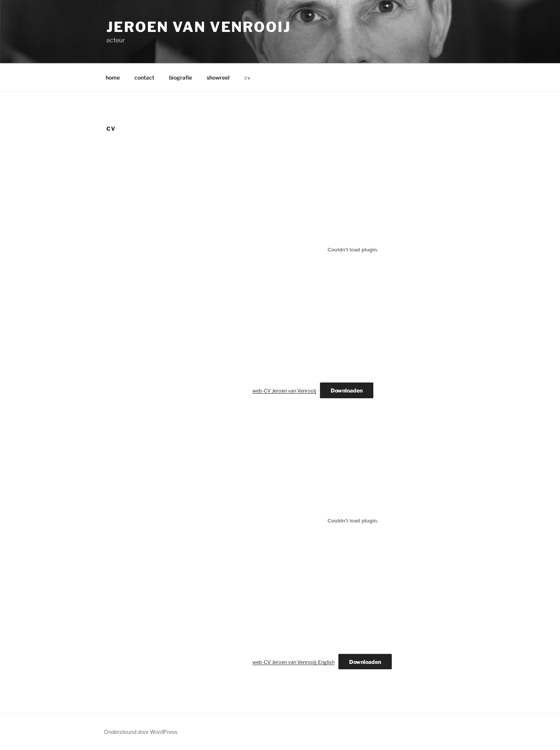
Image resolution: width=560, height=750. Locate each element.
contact (144, 77)
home (113, 77)
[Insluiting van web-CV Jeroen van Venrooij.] (353, 249)
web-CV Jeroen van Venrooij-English (293, 662)
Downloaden (347, 390)
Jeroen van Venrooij (199, 27)
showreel (218, 77)
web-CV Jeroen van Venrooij (284, 391)
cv (247, 77)
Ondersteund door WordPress (141, 732)
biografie (181, 77)
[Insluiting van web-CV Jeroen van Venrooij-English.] (353, 521)
